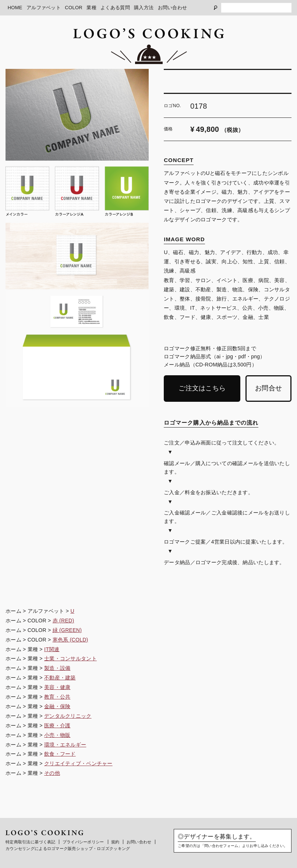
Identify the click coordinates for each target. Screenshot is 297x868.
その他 (52, 773)
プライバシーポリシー (83, 842)
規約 (115, 842)
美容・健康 (57, 687)
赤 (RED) (63, 621)
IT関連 (52, 649)
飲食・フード (60, 754)
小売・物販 (57, 735)
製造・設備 (57, 668)
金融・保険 (57, 706)
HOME (15, 8)
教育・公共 (57, 697)
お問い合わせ (173, 8)
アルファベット (44, 8)
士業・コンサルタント (70, 658)
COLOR (74, 8)
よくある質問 (115, 8)
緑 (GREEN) (67, 630)
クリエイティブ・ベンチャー (78, 763)
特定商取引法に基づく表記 (30, 842)
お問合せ (268, 388)
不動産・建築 (60, 678)
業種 (91, 8)
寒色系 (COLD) (70, 640)
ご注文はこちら (202, 388)
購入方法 (144, 8)
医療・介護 (57, 725)
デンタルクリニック (68, 716)
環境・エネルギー (65, 745)
